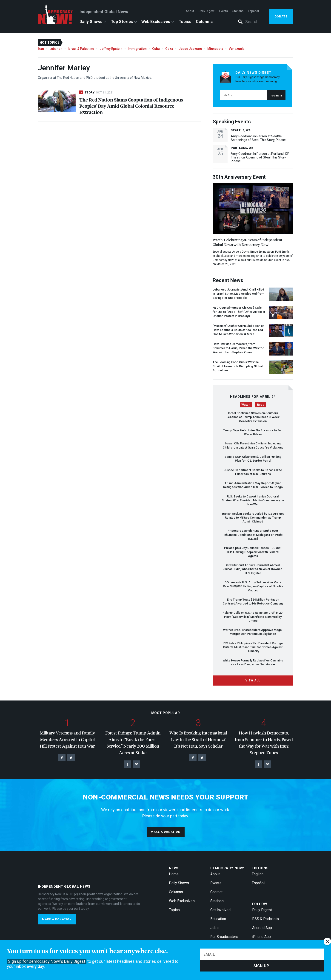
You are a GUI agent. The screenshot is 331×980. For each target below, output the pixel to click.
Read (261, 405)
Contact (216, 892)
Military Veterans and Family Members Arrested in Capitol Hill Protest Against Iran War (67, 739)
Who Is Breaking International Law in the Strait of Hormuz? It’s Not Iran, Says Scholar (198, 739)
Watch (246, 405)
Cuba (156, 49)
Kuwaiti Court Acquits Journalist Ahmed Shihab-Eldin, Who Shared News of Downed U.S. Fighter (253, 569)
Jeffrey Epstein (111, 49)
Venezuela (237, 49)
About (190, 11)
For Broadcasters (224, 937)
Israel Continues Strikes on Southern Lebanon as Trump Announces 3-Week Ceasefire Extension (253, 417)
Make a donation (166, 832)
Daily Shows (91, 21)
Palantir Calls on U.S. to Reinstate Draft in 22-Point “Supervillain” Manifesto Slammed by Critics (253, 617)
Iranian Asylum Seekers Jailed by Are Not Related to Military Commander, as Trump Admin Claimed (253, 518)
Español (253, 11)
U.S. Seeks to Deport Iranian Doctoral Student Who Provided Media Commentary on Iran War (253, 500)
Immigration (137, 49)
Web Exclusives (156, 21)
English (258, 874)
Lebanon (56, 49)
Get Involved (220, 910)
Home (174, 874)
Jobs (214, 928)
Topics (185, 21)
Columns (204, 21)
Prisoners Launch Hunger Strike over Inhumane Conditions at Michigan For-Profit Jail (253, 535)
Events (223, 11)
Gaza (169, 49)
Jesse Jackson (190, 49)
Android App (262, 928)
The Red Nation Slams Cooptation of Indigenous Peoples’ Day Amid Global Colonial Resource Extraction (131, 106)
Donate (281, 17)
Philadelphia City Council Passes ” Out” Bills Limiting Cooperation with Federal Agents (253, 552)
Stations (238, 11)
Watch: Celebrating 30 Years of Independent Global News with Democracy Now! (247, 242)
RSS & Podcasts (265, 919)
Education (218, 919)
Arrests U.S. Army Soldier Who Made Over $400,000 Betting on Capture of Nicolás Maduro (253, 586)
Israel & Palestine (81, 49)
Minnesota (215, 49)
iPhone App (261, 937)
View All (253, 681)
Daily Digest (207, 11)
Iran (41, 49)
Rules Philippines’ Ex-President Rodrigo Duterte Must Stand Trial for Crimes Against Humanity (253, 647)
